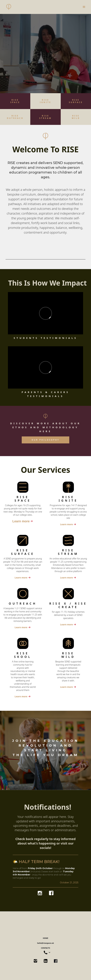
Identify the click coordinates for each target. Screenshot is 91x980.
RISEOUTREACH (15, 117)
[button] (84, 7)
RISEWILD (76, 117)
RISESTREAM (45, 117)
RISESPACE (15, 101)
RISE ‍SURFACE (76, 101)
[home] (9, 7)
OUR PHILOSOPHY (45, 440)
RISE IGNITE (45, 101)
